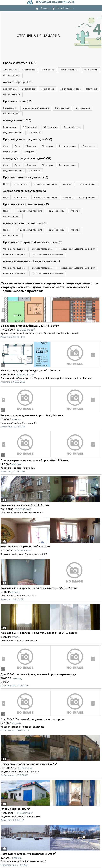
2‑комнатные (28, 70)
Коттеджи (31, 146)
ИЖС (6, 184)
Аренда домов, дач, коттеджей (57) (27, 159)
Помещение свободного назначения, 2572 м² (29, 764)
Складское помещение (14, 255)
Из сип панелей (11, 152)
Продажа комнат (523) (18, 101)
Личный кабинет (63, 8)
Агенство (68, 184)
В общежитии (10, 108)
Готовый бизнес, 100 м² (15, 809)
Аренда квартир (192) (18, 82)
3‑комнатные (48, 70)
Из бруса (30, 152)
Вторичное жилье (69, 70)
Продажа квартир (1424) (20, 63)
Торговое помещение (42, 249)
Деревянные (89, 146)
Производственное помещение (48, 255)
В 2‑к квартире (62, 108)
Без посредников (12, 75)
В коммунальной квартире (36, 108)
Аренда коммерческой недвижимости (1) (31, 261)
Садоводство (21, 184)
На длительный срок (70, 89)
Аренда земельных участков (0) (24, 191)
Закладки (43, 8)
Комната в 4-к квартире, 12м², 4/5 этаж (25, 547)
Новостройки (91, 70)
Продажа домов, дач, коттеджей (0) (27, 140)
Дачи (17, 146)
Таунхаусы (47, 146)
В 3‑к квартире (83, 108)
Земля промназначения (45, 184)
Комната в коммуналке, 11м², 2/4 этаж (25, 505)
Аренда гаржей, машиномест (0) (25, 223)
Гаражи (7, 211)
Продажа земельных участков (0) (26, 178)
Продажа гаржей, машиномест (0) (26, 204)
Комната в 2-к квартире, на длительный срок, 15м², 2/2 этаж (39, 633)
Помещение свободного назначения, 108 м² (28, 854)
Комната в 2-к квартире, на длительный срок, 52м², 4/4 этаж (39, 588)
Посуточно (92, 89)
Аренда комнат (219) (17, 120)
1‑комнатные (9, 70)
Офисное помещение (14, 249)
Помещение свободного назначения (77, 249)
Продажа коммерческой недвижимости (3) (33, 242)
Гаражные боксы (56, 211)
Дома (6, 146)
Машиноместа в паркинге (29, 211)
